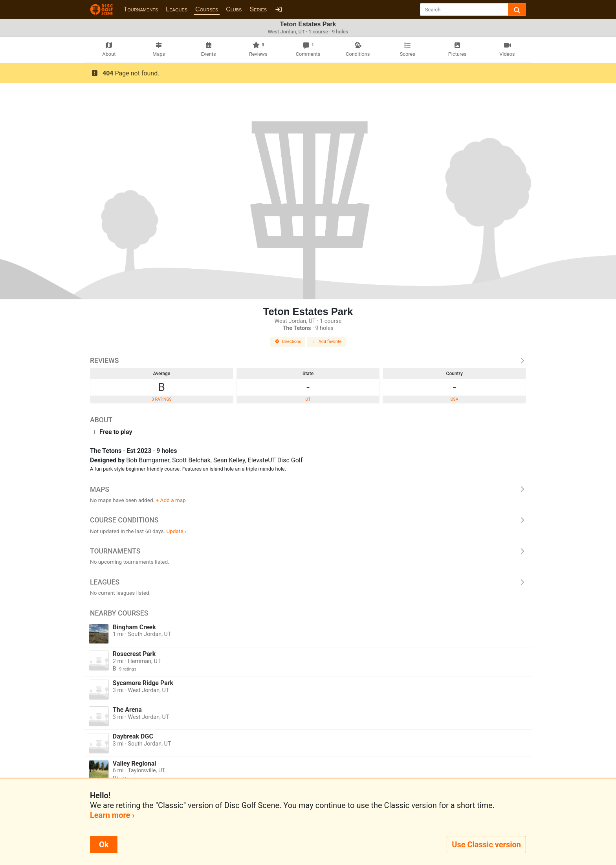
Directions (288, 342)
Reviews (308, 361)
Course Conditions (308, 520)
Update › (176, 531)
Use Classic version (486, 845)
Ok (104, 845)
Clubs (234, 9)
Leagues (177, 9)
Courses (207, 9)
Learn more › (112, 815)
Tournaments (141, 9)
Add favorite (326, 342)
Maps (308, 489)
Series (258, 9)
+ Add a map (171, 500)
